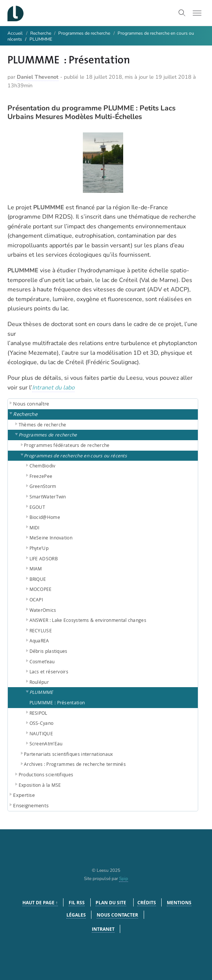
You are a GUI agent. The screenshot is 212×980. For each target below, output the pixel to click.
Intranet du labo (53, 388)
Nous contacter (117, 915)
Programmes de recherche (84, 33)
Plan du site (111, 903)
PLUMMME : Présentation (57, 702)
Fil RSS (77, 903)
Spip (124, 879)
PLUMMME (41, 39)
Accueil (15, 33)
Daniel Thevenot (38, 77)
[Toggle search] (182, 13)
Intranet (103, 929)
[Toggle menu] (197, 13)
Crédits (147, 903)
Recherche (41, 33)
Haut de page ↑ (40, 903)
